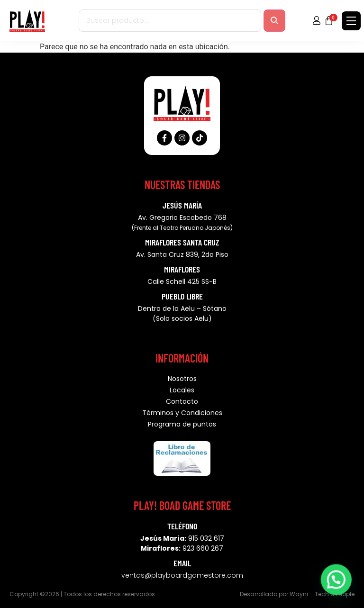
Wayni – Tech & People (322, 594)
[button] (338, 584)
